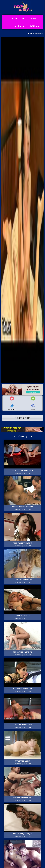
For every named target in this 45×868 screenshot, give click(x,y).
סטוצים (35, 26)
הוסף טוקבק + (22, 418)
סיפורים (19, 26)
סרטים (35, 18)
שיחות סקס (18, 18)
